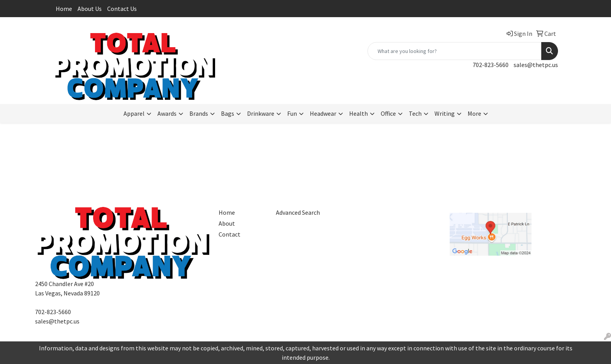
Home (64, 9)
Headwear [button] (323, 113)
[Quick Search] (455, 51)
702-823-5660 (491, 65)
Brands (199, 113)
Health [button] (358, 113)
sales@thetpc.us (536, 65)
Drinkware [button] (261, 113)
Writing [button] (445, 113)
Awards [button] (167, 113)
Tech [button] (415, 113)
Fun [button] (292, 113)
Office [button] (388, 113)
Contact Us (122, 9)
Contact (230, 234)
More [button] (474, 113)
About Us (90, 9)
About (227, 223)
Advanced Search (298, 212)
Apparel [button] (134, 113)
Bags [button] (228, 113)
